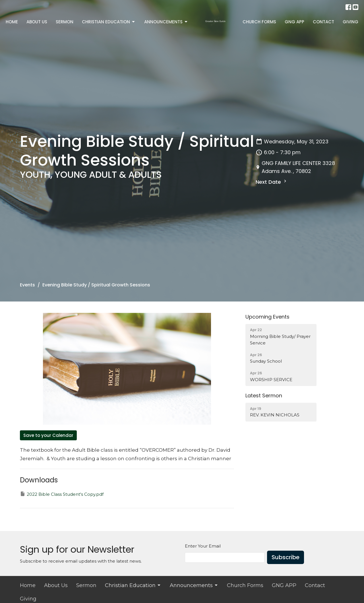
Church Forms (259, 22)
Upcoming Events (267, 317)
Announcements (166, 22)
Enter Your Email (203, 546)
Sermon (65, 22)
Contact (323, 22)
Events (27, 285)
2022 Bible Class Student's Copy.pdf (62, 494)
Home (12, 22)
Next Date (272, 182)
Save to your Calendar (48, 435)
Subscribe (286, 557)
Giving (350, 22)
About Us (37, 22)
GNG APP (294, 22)
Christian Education (109, 22)
